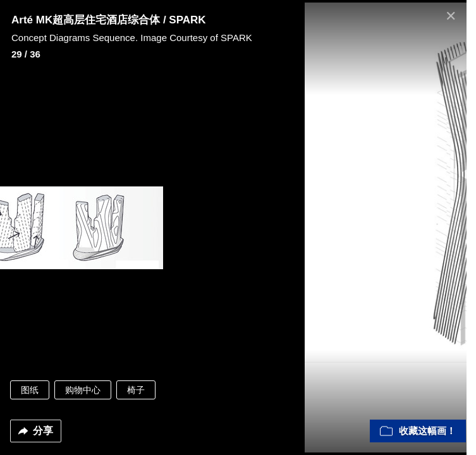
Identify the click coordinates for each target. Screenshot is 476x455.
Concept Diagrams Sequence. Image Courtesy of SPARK (132, 38)
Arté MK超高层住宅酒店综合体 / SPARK (109, 20)
